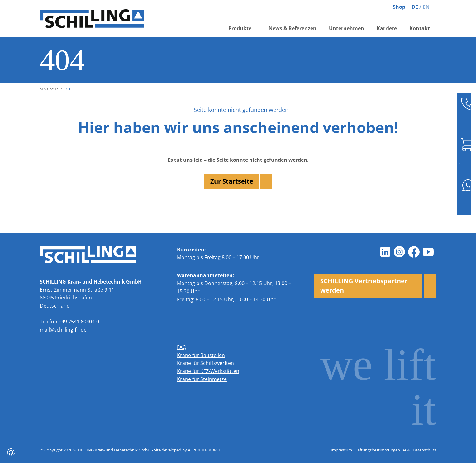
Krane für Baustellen (201, 355)
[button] (242, 29)
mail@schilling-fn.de (63, 330)
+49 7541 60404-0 (79, 322)
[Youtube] (428, 252)
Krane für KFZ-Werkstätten (208, 371)
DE (415, 7)
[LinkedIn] (385, 252)
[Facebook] (414, 252)
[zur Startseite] (93, 19)
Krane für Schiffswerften (205, 363)
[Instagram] (399, 252)
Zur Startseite (232, 181)
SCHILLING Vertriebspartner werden (364, 286)
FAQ (182, 347)
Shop (399, 7)
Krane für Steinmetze (202, 379)
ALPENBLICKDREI (204, 450)
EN (426, 7)
